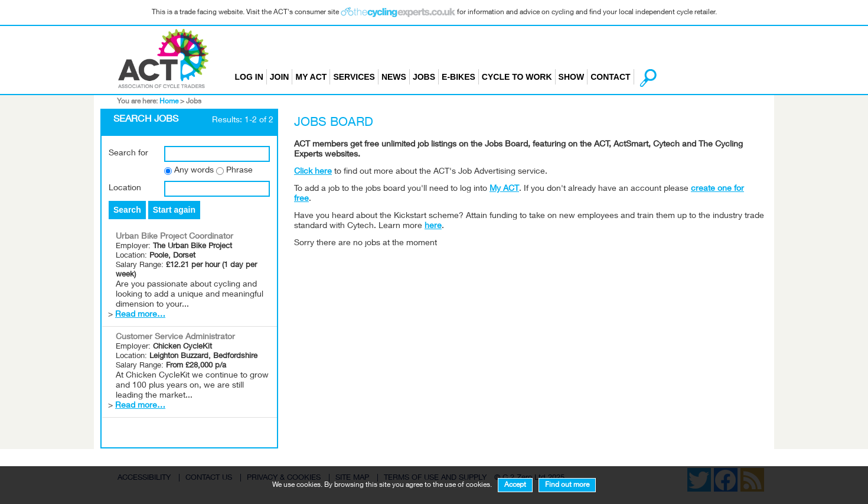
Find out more (567, 485)
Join (280, 77)
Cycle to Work (517, 77)
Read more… (140, 315)
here (433, 226)
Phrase (239, 171)
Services (354, 77)
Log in (249, 77)
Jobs (424, 77)
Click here (313, 172)
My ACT (311, 77)
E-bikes (459, 77)
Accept (515, 485)
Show (572, 77)
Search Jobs (146, 120)
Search (127, 210)
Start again (174, 210)
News (394, 77)
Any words (194, 171)
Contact (610, 77)
